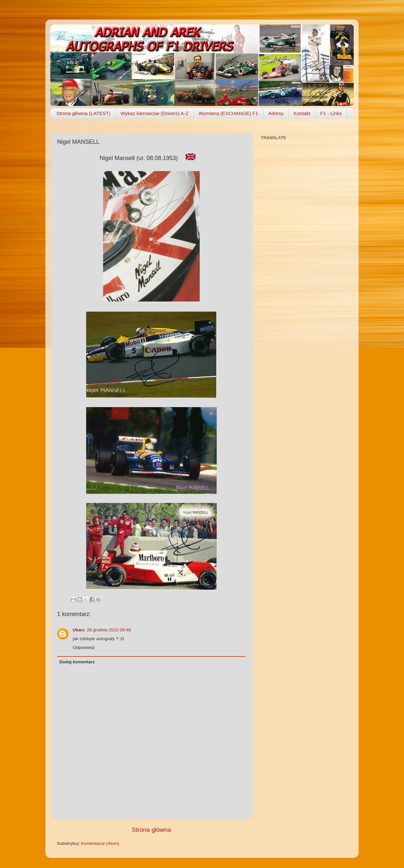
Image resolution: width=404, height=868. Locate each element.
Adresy (276, 113)
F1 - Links (331, 113)
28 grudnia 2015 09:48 (109, 630)
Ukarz (79, 630)
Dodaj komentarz (77, 662)
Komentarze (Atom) (100, 843)
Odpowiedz (84, 647)
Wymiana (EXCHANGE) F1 (228, 113)
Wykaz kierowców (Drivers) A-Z (154, 113)
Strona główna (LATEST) (84, 113)
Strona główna (152, 830)
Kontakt (302, 113)
